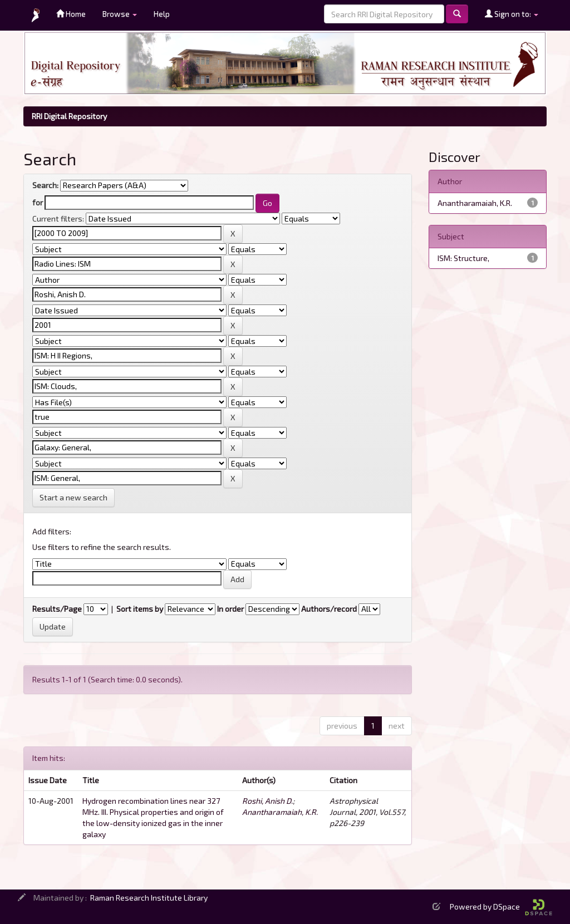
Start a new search (73, 497)
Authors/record (329, 609)
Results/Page (57, 609)
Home (71, 14)
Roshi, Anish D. (267, 801)
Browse (120, 14)
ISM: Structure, (463, 258)
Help (162, 14)
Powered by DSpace (501, 906)
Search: (45, 185)
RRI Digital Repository (69, 116)
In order (230, 609)
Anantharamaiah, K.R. (280, 812)
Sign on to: (512, 14)
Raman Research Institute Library (149, 898)
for (38, 202)
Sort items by (140, 609)
